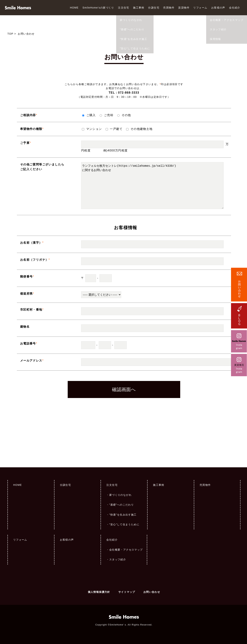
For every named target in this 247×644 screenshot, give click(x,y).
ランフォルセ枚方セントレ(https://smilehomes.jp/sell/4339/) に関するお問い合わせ (152, 186)
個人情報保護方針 (99, 592)
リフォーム (200, 8)
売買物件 (169, 8)
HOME (74, 8)
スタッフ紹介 (118, 559)
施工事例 (139, 8)
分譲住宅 (154, 8)
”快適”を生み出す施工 (123, 515)
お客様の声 (218, 8)
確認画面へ (124, 389)
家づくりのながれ (120, 495)
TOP (10, 34)
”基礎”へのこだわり (122, 505)
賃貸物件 (184, 8)
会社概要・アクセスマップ (126, 550)
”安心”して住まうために (124, 524)
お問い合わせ (152, 592)
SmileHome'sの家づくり (98, 8)
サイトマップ (127, 592)
